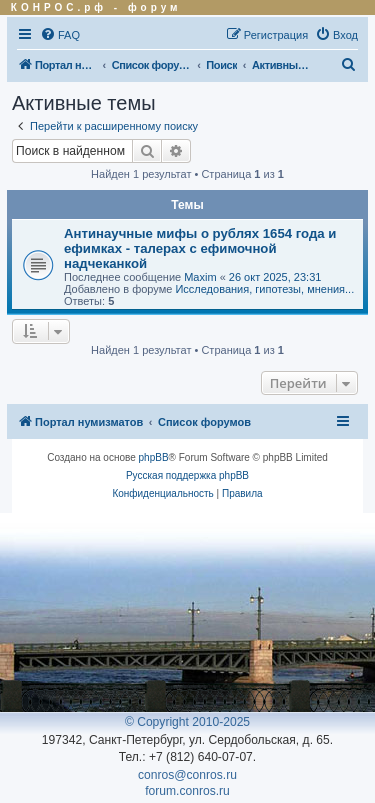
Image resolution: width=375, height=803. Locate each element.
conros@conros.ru (187, 775)
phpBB (154, 457)
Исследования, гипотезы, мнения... (264, 289)
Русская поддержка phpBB (187, 475)
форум (155, 7)
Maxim (200, 277)
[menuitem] (60, 35)
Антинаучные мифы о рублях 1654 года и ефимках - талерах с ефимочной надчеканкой (200, 248)
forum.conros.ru (187, 791)
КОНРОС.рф (59, 7)
